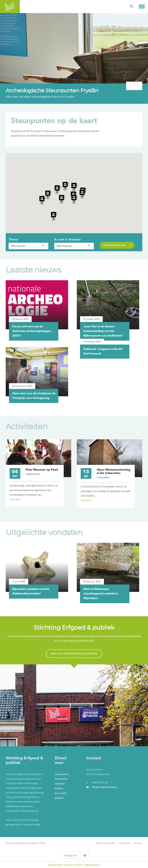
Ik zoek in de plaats (67, 239)
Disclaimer (125, 843)
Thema (13, 239)
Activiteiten (61, 779)
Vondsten (60, 784)
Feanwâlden (103, 477)
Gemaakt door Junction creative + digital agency (74, 865)
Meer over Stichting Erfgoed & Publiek (74, 654)
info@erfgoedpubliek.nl (105, 787)
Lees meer (15, 499)
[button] (143, 6)
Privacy (138, 843)
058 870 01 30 (100, 782)
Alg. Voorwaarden (106, 843)
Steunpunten (62, 774)
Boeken (59, 788)
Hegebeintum (33, 474)
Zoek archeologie (117, 246)
